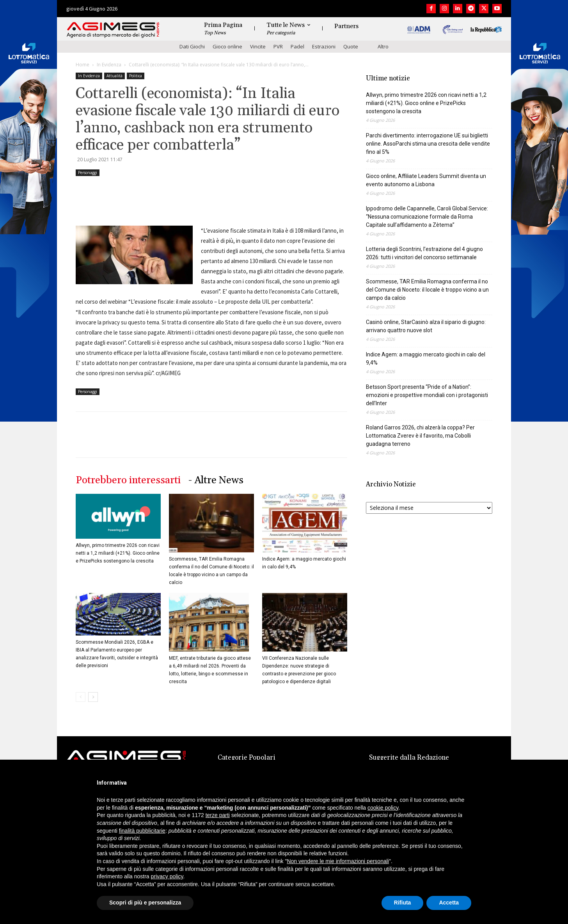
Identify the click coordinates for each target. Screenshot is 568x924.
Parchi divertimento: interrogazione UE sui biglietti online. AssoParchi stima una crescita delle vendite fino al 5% (428, 144)
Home (83, 65)
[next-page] (93, 697)
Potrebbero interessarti (128, 480)
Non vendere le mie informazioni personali (338, 861)
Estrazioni (324, 46)
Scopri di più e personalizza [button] (145, 903)
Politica (136, 76)
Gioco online (227, 46)
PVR (278, 46)
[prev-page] (81, 697)
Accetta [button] (449, 903)
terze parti (218, 815)
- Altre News (216, 480)
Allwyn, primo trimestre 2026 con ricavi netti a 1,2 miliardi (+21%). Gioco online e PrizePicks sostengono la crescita (118, 553)
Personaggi (88, 173)
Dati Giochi (192, 46)
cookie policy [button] (383, 808)
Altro (383, 46)
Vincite (258, 46)
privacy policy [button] (167, 876)
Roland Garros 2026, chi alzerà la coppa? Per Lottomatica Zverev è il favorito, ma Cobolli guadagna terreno (420, 436)
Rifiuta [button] (403, 903)
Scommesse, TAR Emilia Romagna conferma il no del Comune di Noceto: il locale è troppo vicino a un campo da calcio (427, 290)
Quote (351, 46)
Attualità (114, 76)
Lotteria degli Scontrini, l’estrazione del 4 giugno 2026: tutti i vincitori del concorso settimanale (424, 253)
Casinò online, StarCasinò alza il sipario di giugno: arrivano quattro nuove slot (426, 326)
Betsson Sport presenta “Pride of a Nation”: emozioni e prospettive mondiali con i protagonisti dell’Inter (427, 395)
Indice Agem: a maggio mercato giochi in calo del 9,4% (426, 359)
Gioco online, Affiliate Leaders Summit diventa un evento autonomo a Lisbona (426, 180)
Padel (297, 46)
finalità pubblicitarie (142, 831)
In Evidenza (109, 65)
